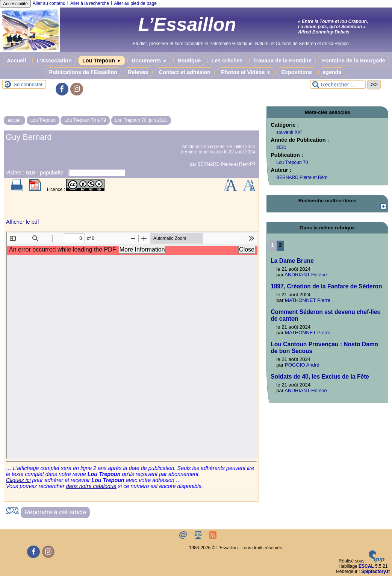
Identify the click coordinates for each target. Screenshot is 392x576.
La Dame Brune (292, 261)
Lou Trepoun (102, 61)
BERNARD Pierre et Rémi (223, 164)
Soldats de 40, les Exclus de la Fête (320, 377)
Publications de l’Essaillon (83, 72)
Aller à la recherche (90, 3)
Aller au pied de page (135, 3)
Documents (149, 61)
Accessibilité (15, 4)
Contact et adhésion (185, 72)
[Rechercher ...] (338, 85)
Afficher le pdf (23, 222)
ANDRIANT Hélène (306, 275)
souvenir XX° (289, 132)
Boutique (189, 61)
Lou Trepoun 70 (292, 162)
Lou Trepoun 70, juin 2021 (141, 120)
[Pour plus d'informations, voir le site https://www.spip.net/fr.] (377, 561)
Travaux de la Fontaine (282, 61)
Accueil (16, 61)
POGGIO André (302, 365)
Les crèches (227, 61)
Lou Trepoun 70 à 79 (85, 120)
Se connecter (28, 84)
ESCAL (366, 566)
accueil (14, 120)
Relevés (138, 72)
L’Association (54, 61)
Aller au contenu (49, 3)
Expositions (297, 72)
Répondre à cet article (55, 512)
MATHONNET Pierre (308, 300)
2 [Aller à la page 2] (280, 245)
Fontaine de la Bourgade (354, 61)
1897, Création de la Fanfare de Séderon (326, 286)
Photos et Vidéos (246, 72)
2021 (281, 147)
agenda (332, 72)
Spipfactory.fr (376, 571)
